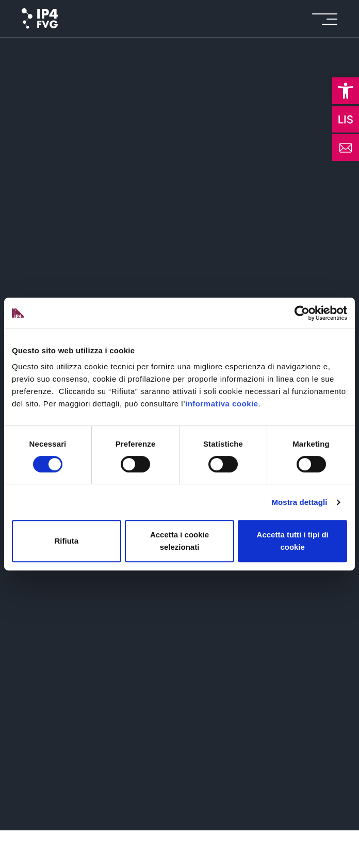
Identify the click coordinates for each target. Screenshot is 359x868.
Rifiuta (66, 541)
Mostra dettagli (299, 502)
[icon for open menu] (325, 19)
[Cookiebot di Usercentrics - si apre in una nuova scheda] (302, 313)
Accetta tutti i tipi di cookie (293, 541)
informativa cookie (222, 404)
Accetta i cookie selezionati (179, 541)
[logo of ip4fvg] (40, 19)
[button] (346, 91)
